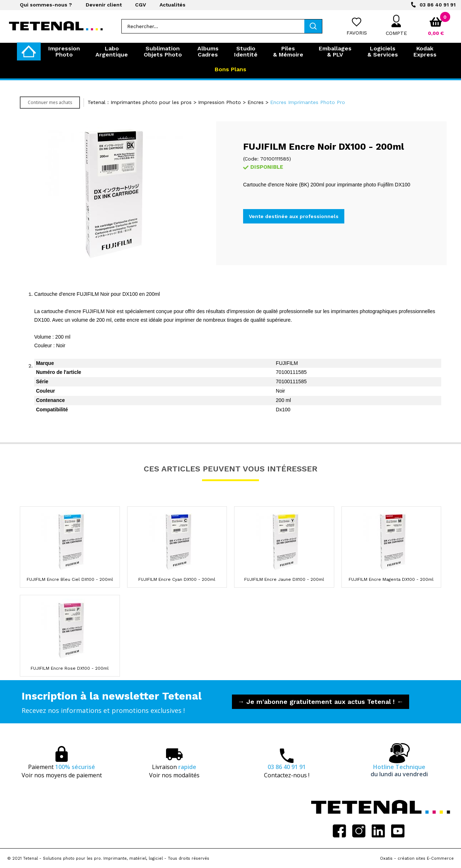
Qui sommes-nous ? (46, 5)
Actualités (173, 5)
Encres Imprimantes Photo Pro (308, 102)
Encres (256, 102)
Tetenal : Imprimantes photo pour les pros (140, 102)
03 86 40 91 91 (438, 5)
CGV (140, 5)
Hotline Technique (399, 770)
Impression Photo (220, 102)
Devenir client (104, 5)
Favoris (357, 33)
